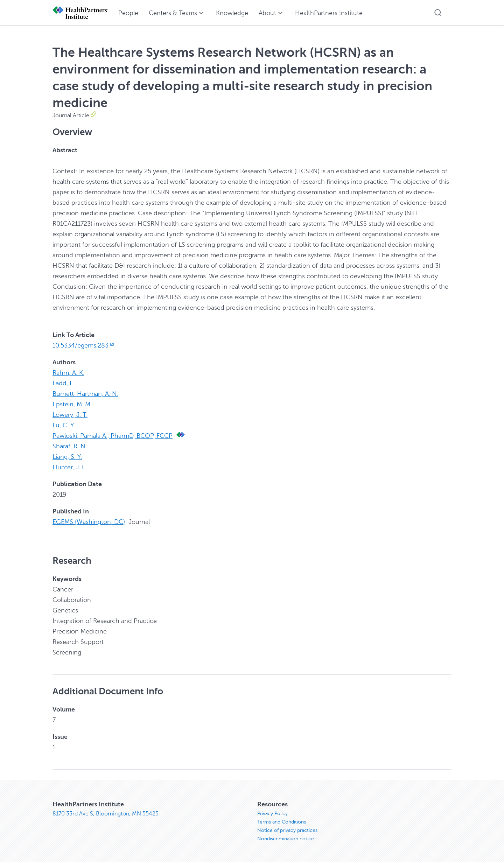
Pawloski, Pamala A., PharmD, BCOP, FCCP (113, 436)
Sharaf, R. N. (70, 446)
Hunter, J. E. (70, 467)
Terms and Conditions (282, 822)
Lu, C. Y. (64, 425)
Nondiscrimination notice (286, 839)
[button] (438, 13)
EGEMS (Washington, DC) (89, 522)
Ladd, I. (63, 383)
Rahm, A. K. (68, 373)
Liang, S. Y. (67, 457)
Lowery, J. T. (70, 415)
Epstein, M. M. (72, 404)
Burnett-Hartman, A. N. (85, 394)
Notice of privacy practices (287, 830)
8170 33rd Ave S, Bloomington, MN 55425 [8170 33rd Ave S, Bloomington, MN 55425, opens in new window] (106, 814)
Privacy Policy (272, 814)
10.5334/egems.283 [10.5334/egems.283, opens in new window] (84, 345)
